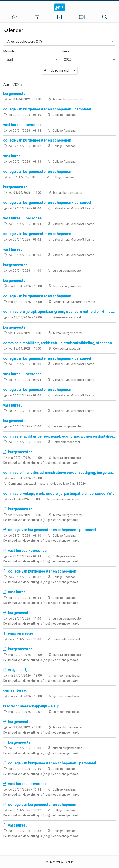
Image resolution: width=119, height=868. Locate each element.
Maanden (10, 51)
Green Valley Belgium (61, 862)
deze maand (60, 71)
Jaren (65, 51)
